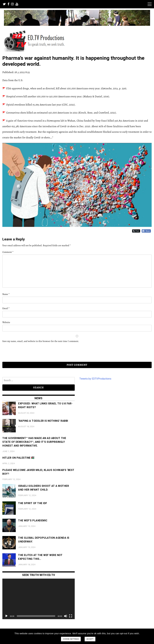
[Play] (6, 616)
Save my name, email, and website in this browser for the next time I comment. (41, 341)
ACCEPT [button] (90, 639)
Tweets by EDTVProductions (95, 379)
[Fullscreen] (71, 616)
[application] (39, 599)
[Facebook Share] (146, 231)
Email (6, 308)
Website (6, 322)
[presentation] (24, 352)
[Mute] (66, 616)
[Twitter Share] (136, 231)
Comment (8, 252)
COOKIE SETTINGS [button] (71, 639)
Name (6, 294)
